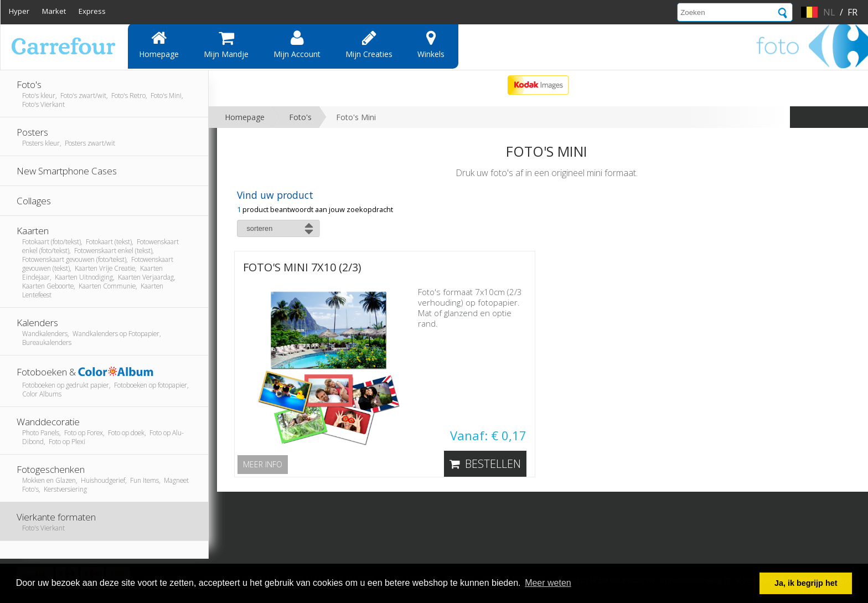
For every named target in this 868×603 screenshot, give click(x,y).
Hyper (19, 11)
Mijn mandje (226, 44)
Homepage (159, 44)
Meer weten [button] (548, 583)
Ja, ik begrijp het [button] (806, 583)
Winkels (431, 44)
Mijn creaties (369, 44)
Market (54, 11)
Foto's (300, 117)
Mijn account (297, 44)
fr (852, 12)
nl (829, 12)
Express (92, 11)
